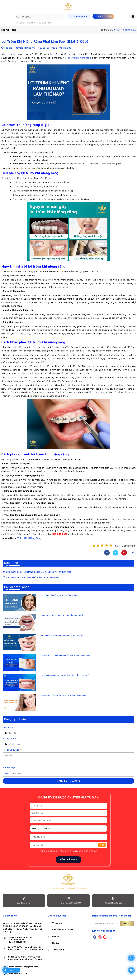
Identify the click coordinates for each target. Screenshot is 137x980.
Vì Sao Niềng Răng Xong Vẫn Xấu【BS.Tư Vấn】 (62, 635)
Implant (30, 23)
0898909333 (14, 970)
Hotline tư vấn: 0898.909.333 (68, 903)
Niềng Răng (21, 23)
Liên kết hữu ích (57, 916)
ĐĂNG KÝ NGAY (69, 860)
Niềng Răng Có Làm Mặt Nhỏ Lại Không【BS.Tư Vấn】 (65, 695)
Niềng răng (9, 30)
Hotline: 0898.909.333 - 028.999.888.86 (27, 939)
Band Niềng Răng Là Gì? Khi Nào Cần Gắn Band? (62, 615)
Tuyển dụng (58, 949)
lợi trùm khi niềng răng (79, 58)
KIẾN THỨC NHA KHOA (126, 30)
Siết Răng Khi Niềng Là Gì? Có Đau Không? (60, 595)
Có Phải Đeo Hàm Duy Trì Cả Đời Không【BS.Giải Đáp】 (66, 675)
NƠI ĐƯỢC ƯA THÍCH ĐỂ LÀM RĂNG (68, 888)
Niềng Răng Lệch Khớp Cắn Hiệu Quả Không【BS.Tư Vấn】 (67, 655)
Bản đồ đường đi (24, 903)
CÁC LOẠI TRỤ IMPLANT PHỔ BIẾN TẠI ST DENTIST (33, 577)
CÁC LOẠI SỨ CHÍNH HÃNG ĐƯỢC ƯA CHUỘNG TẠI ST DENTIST (39, 572)
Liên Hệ (56, 936)
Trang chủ (109, 30)
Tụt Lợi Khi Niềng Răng (29, 538)
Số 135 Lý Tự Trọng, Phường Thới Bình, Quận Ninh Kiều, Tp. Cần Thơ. (25, 958)
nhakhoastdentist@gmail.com (23, 967)
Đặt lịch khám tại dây (113, 903)
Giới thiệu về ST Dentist (64, 930)
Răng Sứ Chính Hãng (43, 23)
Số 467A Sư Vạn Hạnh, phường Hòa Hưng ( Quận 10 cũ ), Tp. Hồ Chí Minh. (26, 948)
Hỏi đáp (56, 943)
